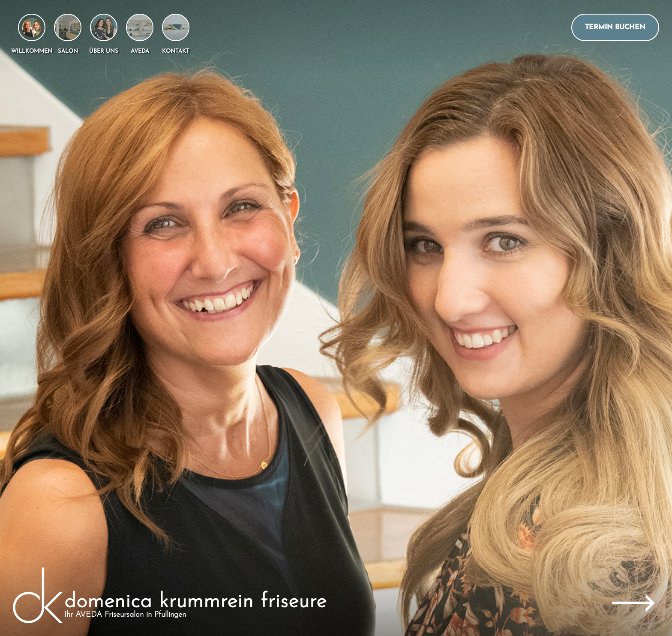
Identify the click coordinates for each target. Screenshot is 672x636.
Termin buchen (615, 27)
